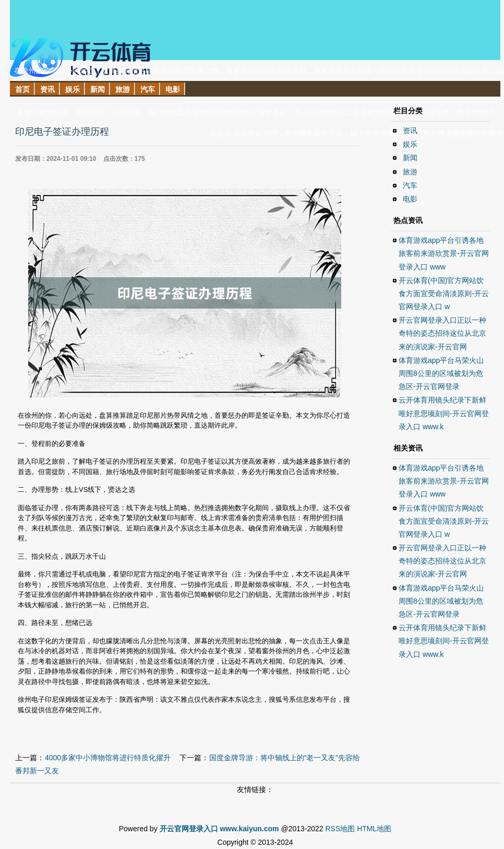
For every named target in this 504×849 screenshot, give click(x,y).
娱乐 (410, 144)
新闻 (410, 158)
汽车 (410, 185)
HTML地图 (374, 829)
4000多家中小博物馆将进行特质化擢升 (108, 758)
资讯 (410, 131)
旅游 (410, 172)
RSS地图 (340, 829)
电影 (410, 199)
